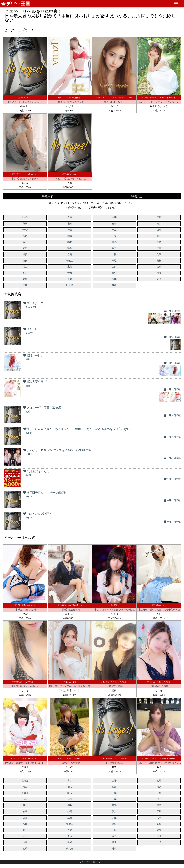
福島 (114, 224)
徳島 (159, 267)
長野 (159, 242)
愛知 (114, 248)
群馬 (70, 236)
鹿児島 (70, 285)
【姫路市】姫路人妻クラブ (70, 102)
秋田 (25, 224)
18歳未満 (47, 197)
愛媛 (70, 273)
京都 (70, 254)
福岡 (159, 273)
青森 (70, 217)
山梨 (114, 236)
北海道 (25, 217)
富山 (159, 236)
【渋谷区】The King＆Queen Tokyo (25, 102)
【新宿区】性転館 (159, 686)
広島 (70, 267)
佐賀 (25, 279)
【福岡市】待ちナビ (70, 763)
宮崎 (25, 285)
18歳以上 (137, 197)
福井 (70, 242)
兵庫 (159, 254)
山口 (114, 267)
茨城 (159, 230)
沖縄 (114, 285)
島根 (159, 261)
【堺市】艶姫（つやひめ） (25, 179)
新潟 (114, 242)
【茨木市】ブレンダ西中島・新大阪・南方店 (71, 686)
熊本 (114, 279)
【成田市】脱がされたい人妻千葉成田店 (159, 610)
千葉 (114, 230)
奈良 (25, 261)
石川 (25, 242)
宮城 (159, 217)
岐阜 (25, 248)
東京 (159, 224)
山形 (70, 224)
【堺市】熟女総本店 (70, 610)
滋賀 (25, 254)
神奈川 (25, 230)
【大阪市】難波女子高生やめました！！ (25, 763)
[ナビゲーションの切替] (176, 4)
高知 (114, 273)
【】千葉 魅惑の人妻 (25, 610)
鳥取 (114, 261)
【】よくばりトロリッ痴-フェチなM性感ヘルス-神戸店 (121, 610)
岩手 (114, 217)
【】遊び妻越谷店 (114, 763)
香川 (25, 273)
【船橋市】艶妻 (114, 686)
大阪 (114, 254)
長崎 (70, 279)
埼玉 (70, 230)
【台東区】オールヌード (114, 102)
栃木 (25, 236)
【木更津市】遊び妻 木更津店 (70, 179)
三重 (159, 248)
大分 (159, 279)
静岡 (70, 248)
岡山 (25, 267)
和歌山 (70, 261)
